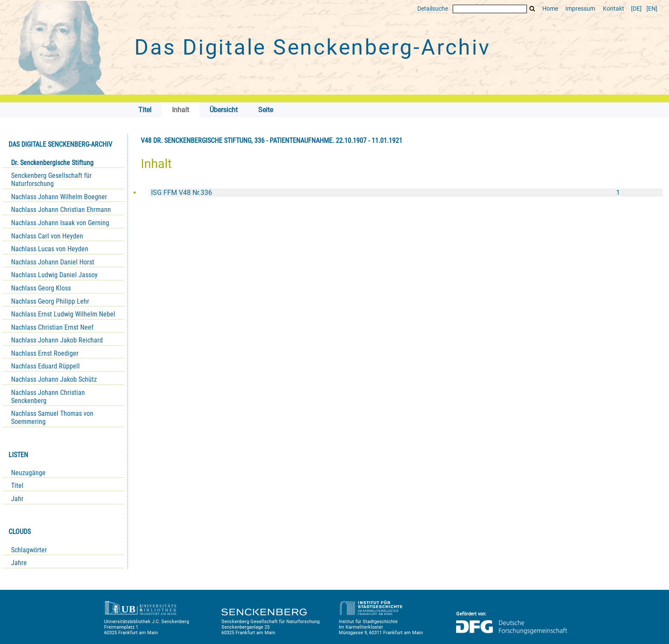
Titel (17, 486)
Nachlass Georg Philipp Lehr (50, 301)
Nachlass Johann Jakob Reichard (57, 340)
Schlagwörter (29, 550)
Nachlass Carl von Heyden (47, 236)
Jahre (19, 563)
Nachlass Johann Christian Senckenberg (48, 397)
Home (550, 9)
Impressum (580, 9)
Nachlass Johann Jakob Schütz (54, 379)
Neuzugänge (28, 473)
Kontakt (614, 9)
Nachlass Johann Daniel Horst (53, 262)
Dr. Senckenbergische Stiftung (52, 163)
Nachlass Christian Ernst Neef (52, 327)
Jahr (17, 499)
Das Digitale (312, 47)
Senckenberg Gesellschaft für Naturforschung (51, 180)
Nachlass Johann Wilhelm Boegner (59, 197)
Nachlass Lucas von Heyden (50, 249)
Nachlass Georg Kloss (41, 288)
